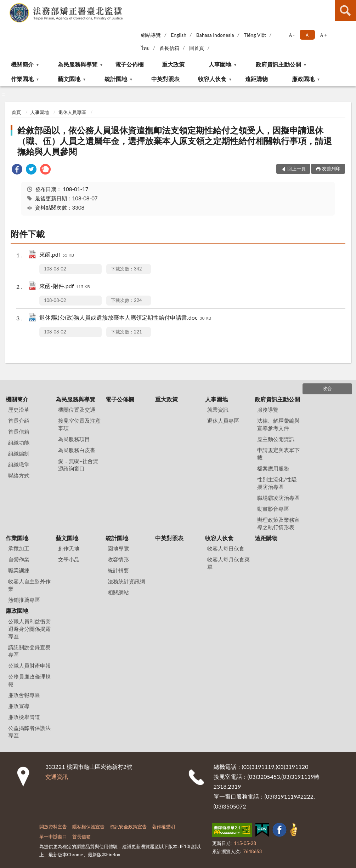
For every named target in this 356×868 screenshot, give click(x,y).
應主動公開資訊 (276, 439)
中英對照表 (165, 79)
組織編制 (19, 453)
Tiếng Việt (255, 35)
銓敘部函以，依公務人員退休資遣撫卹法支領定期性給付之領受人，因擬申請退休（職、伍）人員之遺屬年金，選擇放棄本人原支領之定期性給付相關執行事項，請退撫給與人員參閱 (175, 141)
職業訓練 (19, 570)
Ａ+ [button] (323, 35)
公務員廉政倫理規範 (29, 680)
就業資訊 (218, 410)
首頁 (16, 112)
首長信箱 (169, 48)
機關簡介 (22, 64)
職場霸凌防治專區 (278, 498)
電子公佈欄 (129, 64)
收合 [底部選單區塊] (327, 388)
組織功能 (19, 442)
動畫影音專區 (273, 509)
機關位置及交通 (77, 410)
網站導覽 (151, 35)
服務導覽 (268, 410)
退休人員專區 (72, 112)
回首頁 (197, 48)
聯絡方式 (19, 475)
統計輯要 (118, 570)
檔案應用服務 (273, 468)
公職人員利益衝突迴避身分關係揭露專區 (29, 629)
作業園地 (22, 79)
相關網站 (118, 592)
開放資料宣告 (53, 827)
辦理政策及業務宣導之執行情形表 (278, 523)
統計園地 (116, 79)
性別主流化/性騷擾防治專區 (277, 483)
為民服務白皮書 (77, 450)
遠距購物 (256, 79)
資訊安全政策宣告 (128, 827)
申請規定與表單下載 (278, 454)
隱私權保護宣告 (88, 827)
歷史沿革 (19, 410)
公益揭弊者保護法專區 (29, 732)
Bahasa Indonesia (215, 35)
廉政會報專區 (24, 695)
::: (6, 5)
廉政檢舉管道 (24, 717)
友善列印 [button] (331, 169)
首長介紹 (19, 421)
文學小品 (69, 559)
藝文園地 (69, 79)
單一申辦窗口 (53, 836)
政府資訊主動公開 (278, 64)
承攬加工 (19, 548)
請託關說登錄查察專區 (29, 651)
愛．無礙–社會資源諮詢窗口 (78, 465)
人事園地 (220, 64)
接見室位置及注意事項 (79, 424)
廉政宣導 (19, 706)
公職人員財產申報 (29, 666)
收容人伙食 (212, 79)
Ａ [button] (307, 35)
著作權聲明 (163, 827)
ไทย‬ (145, 48)
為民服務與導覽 (78, 64)
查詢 (345, 11)
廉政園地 (303, 79)
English (179, 35)
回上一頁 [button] (296, 169)
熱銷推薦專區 (24, 600)
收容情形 (118, 559)
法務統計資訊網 (126, 581)
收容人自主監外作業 (29, 585)
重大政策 (173, 64)
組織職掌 (19, 464)
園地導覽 (118, 548)
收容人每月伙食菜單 (228, 563)
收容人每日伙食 (226, 548)
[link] (17, 170)
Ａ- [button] (291, 35)
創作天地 (69, 548)
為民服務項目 (74, 439)
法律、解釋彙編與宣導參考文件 (278, 424)
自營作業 (19, 559)
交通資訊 (57, 776)
